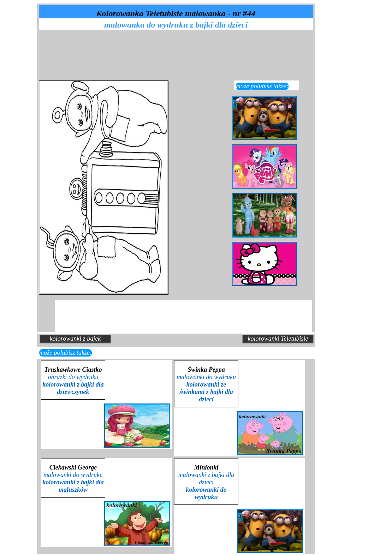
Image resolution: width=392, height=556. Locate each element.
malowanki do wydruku (206, 388)
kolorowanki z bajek (75, 339)
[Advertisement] (178, 47)
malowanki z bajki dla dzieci (206, 486)
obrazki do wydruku (73, 384)
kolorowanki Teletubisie (278, 339)
